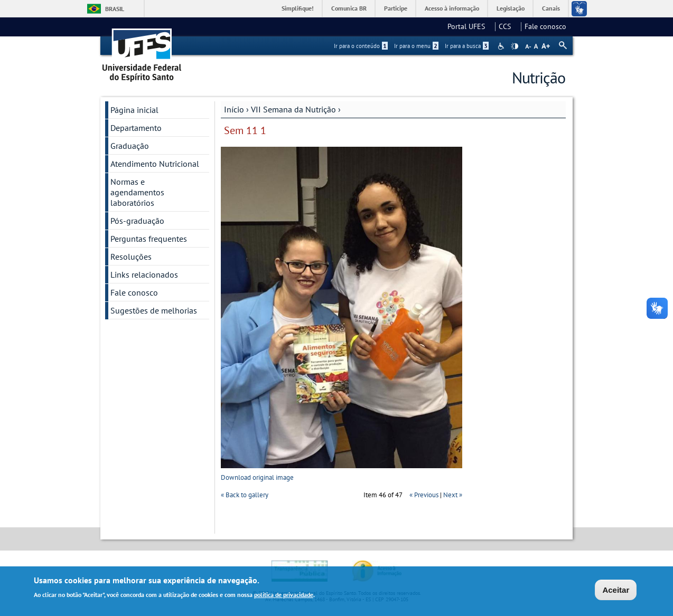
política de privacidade (284, 596)
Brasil (115, 9)
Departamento (136, 128)
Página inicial (134, 110)
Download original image (257, 477)
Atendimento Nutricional (155, 164)
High (515, 46)
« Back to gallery (245, 495)
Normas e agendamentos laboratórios (137, 192)
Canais (551, 8)
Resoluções (131, 257)
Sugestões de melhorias (154, 310)
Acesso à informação (452, 8)
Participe (396, 8)
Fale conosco (545, 26)
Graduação (130, 146)
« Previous (424, 495)
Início (234, 109)
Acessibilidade (502, 46)
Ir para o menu (416, 46)
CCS (508, 26)
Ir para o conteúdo (361, 46)
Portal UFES (469, 26)
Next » (453, 495)
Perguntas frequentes (149, 239)
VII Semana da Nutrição (293, 109)
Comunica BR (349, 8)
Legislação (511, 8)
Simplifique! (298, 8)
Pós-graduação (137, 221)
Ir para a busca (467, 46)
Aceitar (616, 591)
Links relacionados (144, 274)
